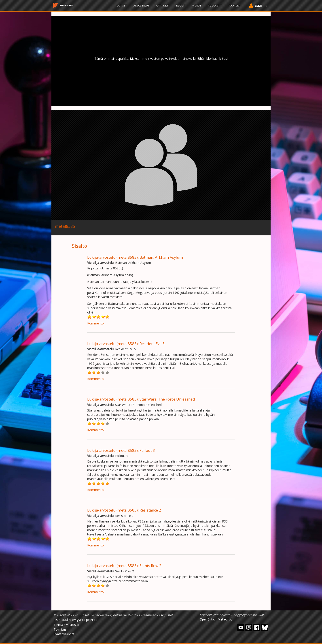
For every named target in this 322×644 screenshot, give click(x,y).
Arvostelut (141, 5)
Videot (197, 5)
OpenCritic (207, 619)
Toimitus (60, 629)
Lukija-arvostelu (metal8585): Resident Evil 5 (126, 344)
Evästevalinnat (64, 634)
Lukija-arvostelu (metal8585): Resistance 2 (124, 510)
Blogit (181, 5)
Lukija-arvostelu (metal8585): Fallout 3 (121, 450)
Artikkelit (163, 5)
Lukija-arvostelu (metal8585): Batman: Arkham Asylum (135, 257)
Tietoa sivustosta (66, 625)
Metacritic (225, 619)
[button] (257, 6)
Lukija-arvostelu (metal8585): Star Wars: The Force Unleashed (141, 399)
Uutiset (122, 5)
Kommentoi (96, 323)
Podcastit (215, 5)
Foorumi (234, 5)
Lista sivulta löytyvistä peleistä (75, 620)
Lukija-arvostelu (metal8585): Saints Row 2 (124, 566)
